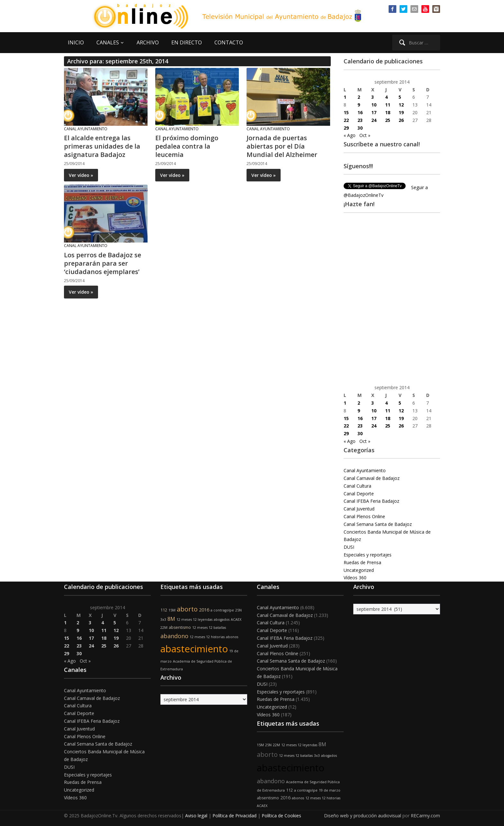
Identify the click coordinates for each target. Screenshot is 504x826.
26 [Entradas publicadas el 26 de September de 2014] (401, 120)
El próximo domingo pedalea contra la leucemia (187, 146)
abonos (232, 637)
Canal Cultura (357, 486)
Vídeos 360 (355, 578)
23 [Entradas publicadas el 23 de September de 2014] (360, 120)
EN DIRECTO (187, 42)
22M (164, 628)
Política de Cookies (281, 816)
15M (172, 610)
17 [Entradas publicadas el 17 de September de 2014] (374, 112)
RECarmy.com (425, 816)
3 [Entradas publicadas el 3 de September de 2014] (373, 97)
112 (164, 610)
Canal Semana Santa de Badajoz (378, 524)
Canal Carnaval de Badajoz (372, 478)
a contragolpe (222, 610)
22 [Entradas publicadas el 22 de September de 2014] (346, 120)
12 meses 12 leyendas (194, 619)
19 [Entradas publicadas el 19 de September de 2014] (401, 112)
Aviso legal (196, 816)
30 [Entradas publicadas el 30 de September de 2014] (360, 128)
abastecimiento (194, 649)
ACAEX (236, 619)
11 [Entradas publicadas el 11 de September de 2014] (388, 105)
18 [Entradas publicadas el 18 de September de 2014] (388, 112)
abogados (222, 619)
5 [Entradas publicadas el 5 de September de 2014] (400, 97)
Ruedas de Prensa (362, 562)
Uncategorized (359, 570)
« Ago (350, 135)
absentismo (180, 627)
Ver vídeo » (81, 175)
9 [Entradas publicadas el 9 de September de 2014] (359, 105)
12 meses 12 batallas (209, 628)
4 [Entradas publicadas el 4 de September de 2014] (386, 97)
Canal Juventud (359, 509)
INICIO (76, 42)
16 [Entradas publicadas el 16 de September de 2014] (360, 112)
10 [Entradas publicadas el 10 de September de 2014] (374, 105)
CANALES (108, 42)
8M (171, 619)
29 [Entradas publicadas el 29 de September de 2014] (346, 128)
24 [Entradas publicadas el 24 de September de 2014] (374, 120)
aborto (187, 609)
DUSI (349, 547)
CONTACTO (229, 42)
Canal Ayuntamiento (86, 129)
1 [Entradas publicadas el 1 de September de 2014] (345, 97)
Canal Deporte (359, 494)
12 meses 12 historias (207, 637)
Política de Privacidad (234, 816)
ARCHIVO (148, 42)
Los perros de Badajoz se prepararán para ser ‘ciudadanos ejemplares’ (103, 263)
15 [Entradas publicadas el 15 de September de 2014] (346, 112)
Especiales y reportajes (368, 555)
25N (239, 610)
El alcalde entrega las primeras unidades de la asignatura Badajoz (102, 146)
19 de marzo (330, 790)
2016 (204, 610)
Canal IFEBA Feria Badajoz (371, 501)
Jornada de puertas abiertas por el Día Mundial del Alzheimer (282, 146)
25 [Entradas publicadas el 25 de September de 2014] (388, 120)
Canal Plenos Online (364, 516)
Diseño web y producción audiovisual (363, 816)
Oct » (365, 135)
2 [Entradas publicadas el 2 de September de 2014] (359, 97)
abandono (174, 636)
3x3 (163, 619)
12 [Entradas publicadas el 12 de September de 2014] (401, 105)
